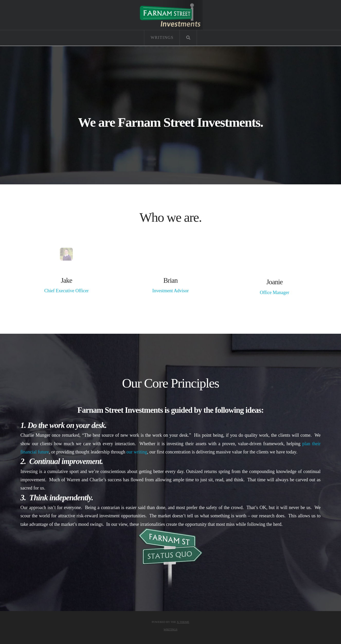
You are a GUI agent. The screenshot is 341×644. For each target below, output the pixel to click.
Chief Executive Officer (66, 291)
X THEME (183, 622)
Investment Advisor (170, 291)
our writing (137, 452)
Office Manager (274, 293)
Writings (170, 629)
